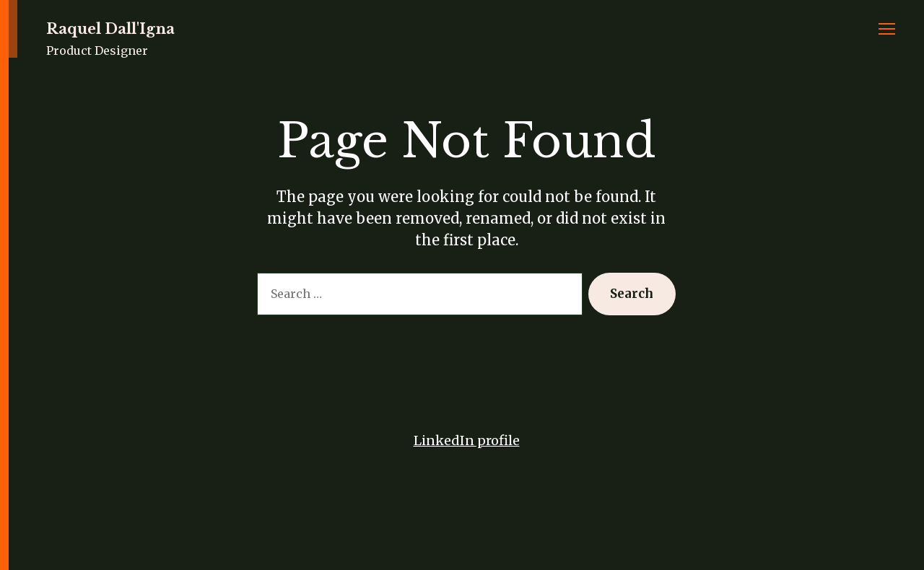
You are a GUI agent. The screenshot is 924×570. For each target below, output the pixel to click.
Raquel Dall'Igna (110, 29)
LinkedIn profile (467, 440)
